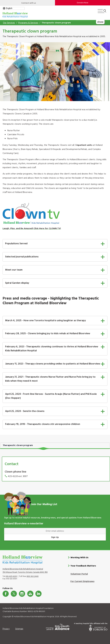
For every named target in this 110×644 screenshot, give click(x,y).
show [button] (100, 22)
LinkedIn (38, 594)
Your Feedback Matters (83, 566)
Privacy (6, 629)
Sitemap (19, 629)
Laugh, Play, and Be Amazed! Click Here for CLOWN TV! (32, 229)
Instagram (22, 594)
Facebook (6, 594)
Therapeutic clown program (18, 445)
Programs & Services (28, 23)
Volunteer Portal (79, 574)
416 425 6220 (11, 576)
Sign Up (55, 537)
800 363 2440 (33, 576)
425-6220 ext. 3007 (18, 476)
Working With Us (79, 557)
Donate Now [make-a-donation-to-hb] (83, 3)
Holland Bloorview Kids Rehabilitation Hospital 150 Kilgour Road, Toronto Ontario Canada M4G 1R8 (25, 570)
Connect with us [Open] (29, 3)
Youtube (30, 594)
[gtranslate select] (14, 8)
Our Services (9, 23)
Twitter (14, 594)
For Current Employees (82, 581)
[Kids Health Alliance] (58, 626)
